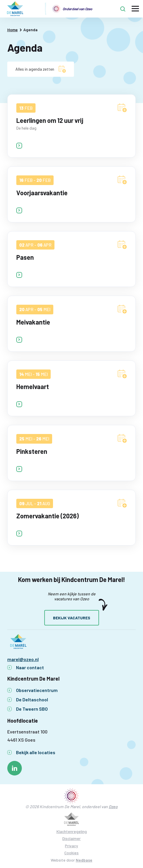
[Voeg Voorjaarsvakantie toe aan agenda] (122, 180)
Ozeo (113, 807)
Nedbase (84, 860)
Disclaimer (71, 838)
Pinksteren (32, 451)
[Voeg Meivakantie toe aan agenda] (122, 309)
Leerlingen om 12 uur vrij (50, 120)
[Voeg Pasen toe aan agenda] (122, 245)
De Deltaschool (32, 699)
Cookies (71, 853)
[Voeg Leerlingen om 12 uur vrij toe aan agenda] (122, 108)
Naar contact (30, 667)
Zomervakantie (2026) (47, 516)
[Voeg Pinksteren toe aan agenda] (122, 438)
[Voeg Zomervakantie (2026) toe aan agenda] (122, 503)
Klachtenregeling (72, 831)
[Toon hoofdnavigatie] (135, 9)
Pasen (25, 257)
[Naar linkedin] (15, 768)
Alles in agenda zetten (35, 69)
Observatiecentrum (37, 690)
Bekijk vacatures (72, 618)
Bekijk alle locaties (36, 752)
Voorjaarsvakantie (42, 193)
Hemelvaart (33, 386)
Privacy (71, 846)
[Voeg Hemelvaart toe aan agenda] (122, 374)
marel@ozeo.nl (23, 659)
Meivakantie (33, 322)
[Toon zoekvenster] (123, 9)
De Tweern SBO (32, 709)
